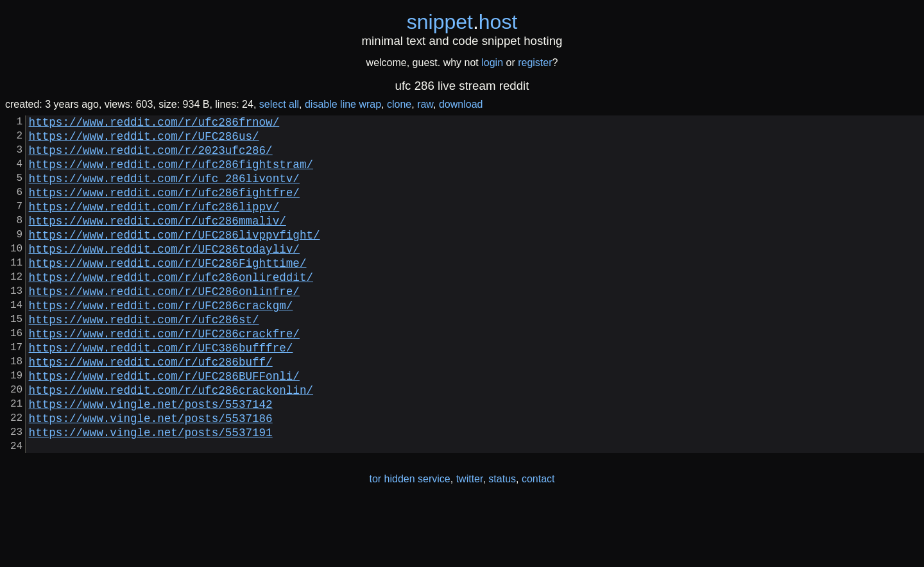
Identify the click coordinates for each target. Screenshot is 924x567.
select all (279, 104)
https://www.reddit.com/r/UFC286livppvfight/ (175, 257)
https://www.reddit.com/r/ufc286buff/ (151, 407)
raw (425, 104)
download (461, 104)
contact (538, 540)
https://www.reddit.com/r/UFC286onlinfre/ (164, 324)
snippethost (462, 22)
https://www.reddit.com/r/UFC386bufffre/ (161, 391)
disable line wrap (343, 104)
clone (399, 104)
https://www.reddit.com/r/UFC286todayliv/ (164, 274)
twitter (470, 540)
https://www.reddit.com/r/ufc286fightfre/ (164, 207)
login (492, 63)
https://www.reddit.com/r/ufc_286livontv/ (164, 190)
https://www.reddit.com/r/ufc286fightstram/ (171, 174)
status (502, 540)
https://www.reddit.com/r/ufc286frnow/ (154, 124)
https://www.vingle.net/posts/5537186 (151, 474)
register (535, 63)
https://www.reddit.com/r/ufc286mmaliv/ (158, 241)
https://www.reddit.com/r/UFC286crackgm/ (161, 341)
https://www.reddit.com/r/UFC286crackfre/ (164, 374)
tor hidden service (409, 540)
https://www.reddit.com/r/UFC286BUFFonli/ (164, 424)
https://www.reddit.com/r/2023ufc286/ (151, 157)
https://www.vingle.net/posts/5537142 (151, 457)
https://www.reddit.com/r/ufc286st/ (144, 357)
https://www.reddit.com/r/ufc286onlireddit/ (171, 307)
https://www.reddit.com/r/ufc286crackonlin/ (171, 441)
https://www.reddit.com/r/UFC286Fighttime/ (168, 291)
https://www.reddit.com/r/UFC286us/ (144, 140)
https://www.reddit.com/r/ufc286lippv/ (154, 224)
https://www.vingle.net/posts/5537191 (151, 491)
